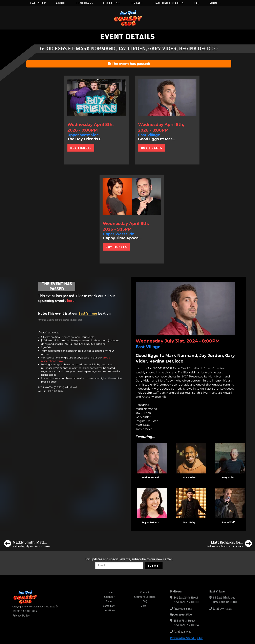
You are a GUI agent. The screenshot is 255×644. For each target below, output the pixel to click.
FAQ (197, 3)
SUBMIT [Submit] (154, 566)
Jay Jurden (189, 478)
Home (109, 592)
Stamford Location (168, 3)
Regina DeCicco (150, 522)
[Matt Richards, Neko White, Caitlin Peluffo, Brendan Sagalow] (229, 544)
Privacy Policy (21, 616)
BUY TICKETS (81, 148)
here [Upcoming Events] (71, 301)
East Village (88, 314)
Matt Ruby (189, 522)
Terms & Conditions (25, 611)
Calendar (38, 3)
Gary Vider (228, 478)
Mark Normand (150, 478)
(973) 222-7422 (183, 632)
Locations (111, 3)
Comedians (84, 3)
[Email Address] (119, 566)
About (61, 3)
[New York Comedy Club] (128, 18)
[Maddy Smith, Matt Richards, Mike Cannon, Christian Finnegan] (27, 544)
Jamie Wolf (228, 522)
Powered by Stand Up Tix (186, 638)
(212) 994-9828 (222, 609)
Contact (136, 3)
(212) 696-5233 (183, 609)
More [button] (215, 3)
